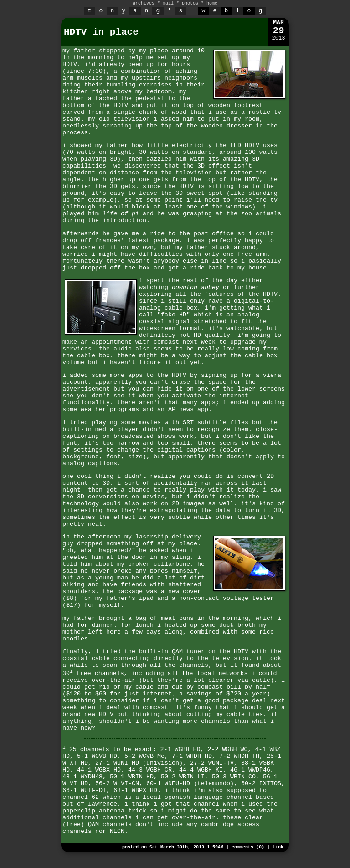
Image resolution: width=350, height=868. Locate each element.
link (278, 847)
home (212, 3)
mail (168, 3)
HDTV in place (101, 32)
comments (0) (248, 847)
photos (190, 3)
